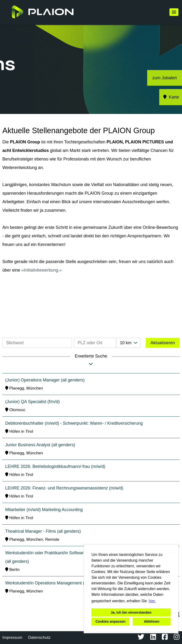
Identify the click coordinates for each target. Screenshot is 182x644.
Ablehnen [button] (152, 621)
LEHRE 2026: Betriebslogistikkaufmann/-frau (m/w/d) (55, 466)
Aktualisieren (163, 343)
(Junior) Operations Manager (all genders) (45, 380)
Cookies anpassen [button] (110, 621)
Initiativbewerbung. (41, 270)
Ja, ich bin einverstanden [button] (131, 612)
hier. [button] (152, 601)
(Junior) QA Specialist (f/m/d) (32, 402)
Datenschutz (39, 637)
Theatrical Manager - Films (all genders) (43, 531)
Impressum (12, 637)
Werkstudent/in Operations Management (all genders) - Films (63, 583)
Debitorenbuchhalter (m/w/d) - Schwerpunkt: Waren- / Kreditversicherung (74, 423)
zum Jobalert (165, 78)
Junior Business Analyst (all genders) (40, 445)
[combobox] (128, 343)
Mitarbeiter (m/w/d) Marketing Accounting (44, 510)
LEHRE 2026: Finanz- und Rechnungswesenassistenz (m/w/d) (64, 488)
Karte (171, 97)
